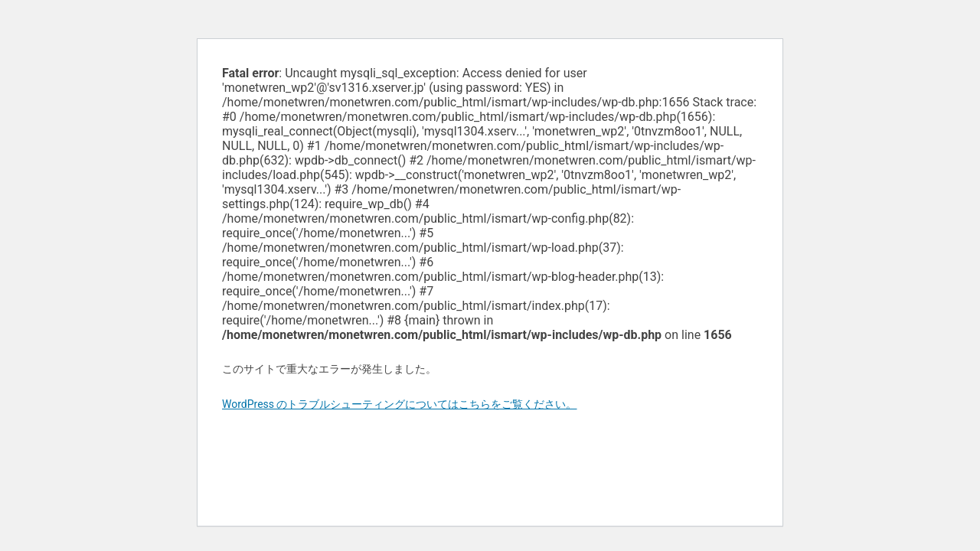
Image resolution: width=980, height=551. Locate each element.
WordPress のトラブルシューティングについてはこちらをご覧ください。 (400, 404)
